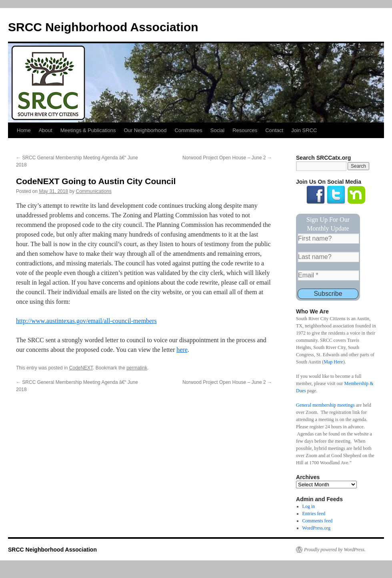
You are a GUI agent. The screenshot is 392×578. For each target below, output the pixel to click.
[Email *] (328, 275)
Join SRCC (304, 130)
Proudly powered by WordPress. (335, 550)
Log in (309, 506)
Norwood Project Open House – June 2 (227, 158)
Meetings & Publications (88, 130)
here (182, 350)
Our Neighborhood (145, 130)
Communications (93, 191)
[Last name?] (328, 257)
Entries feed (314, 514)
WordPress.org (316, 528)
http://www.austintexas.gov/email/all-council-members (86, 321)
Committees (188, 130)
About (46, 130)
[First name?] (328, 239)
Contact (274, 130)
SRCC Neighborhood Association (103, 27)
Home (24, 130)
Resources (245, 130)
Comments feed (318, 521)
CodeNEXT (81, 368)
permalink (137, 368)
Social (217, 130)
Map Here (333, 362)
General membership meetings (325, 405)
